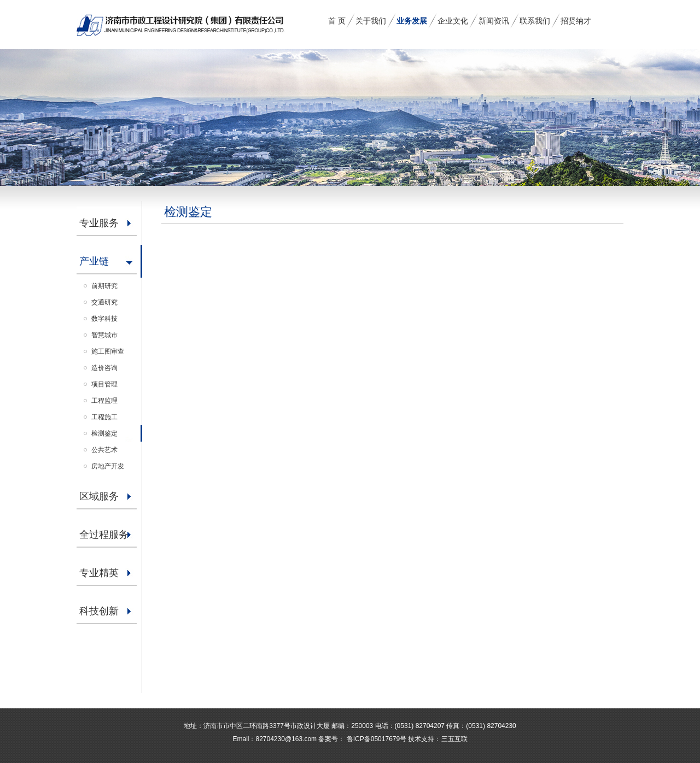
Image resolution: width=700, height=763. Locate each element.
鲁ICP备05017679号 (375, 739)
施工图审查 (108, 351)
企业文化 (453, 21)
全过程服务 (104, 535)
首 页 (337, 21)
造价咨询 (104, 368)
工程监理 (104, 401)
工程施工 (104, 417)
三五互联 (454, 739)
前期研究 (104, 286)
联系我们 (535, 21)
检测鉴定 (104, 433)
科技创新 (99, 611)
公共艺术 (104, 450)
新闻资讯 (494, 21)
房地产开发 (108, 466)
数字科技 (104, 319)
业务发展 (412, 21)
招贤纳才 (576, 21)
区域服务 (99, 496)
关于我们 (371, 21)
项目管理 (104, 384)
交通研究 (104, 302)
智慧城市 (104, 335)
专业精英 (99, 573)
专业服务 (99, 223)
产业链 (94, 261)
